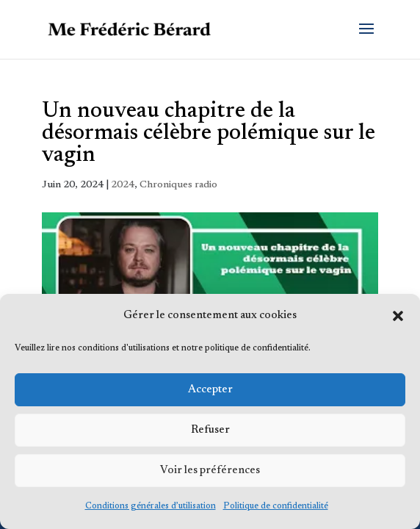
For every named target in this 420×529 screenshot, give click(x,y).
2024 (123, 185)
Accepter (210, 390)
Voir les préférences (210, 471)
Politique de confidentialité (276, 506)
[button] (398, 316)
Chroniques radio (178, 185)
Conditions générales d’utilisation (151, 506)
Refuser (210, 430)
